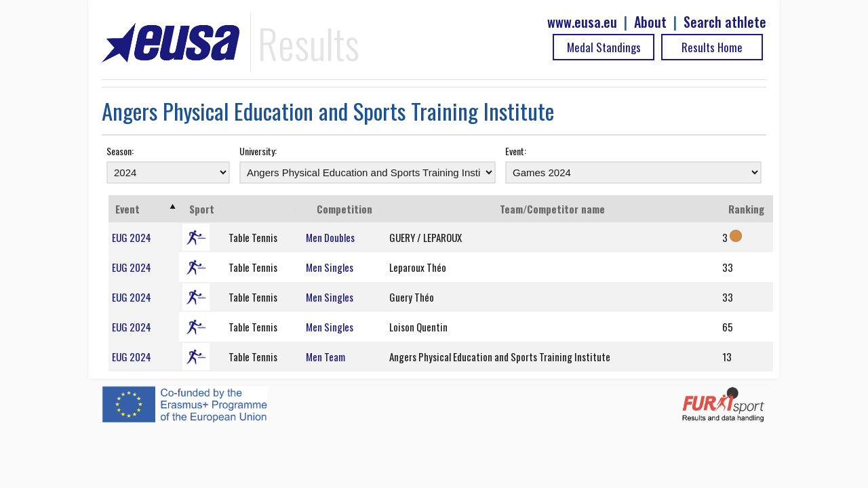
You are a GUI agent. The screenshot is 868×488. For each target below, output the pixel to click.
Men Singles (330, 267)
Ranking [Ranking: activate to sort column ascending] (746, 209)
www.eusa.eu (582, 22)
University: (258, 151)
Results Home (712, 47)
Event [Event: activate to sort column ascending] (127, 209)
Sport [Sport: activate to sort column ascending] (202, 209)
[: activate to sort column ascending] (264, 209)
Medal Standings (604, 47)
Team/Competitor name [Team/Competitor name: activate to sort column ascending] (552, 209)
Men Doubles (330, 237)
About (650, 22)
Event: (516, 151)
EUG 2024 (132, 237)
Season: (120, 151)
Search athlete (725, 22)
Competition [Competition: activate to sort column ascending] (344, 209)
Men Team (325, 357)
